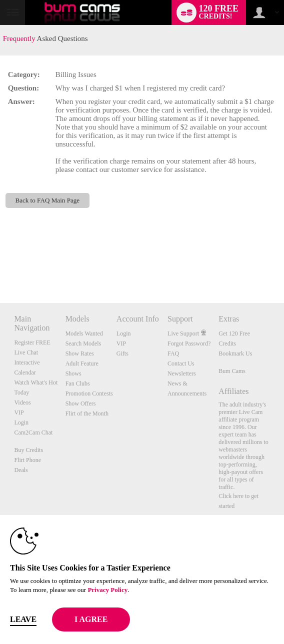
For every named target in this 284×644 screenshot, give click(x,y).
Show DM (0, 266)
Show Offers (81, 403)
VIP (19, 412)
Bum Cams (232, 371)
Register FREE (32, 342)
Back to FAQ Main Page (47, 200)
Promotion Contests (89, 393)
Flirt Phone (27, 460)
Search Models (83, 343)
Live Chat (26, 352)
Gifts (122, 353)
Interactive (27, 362)
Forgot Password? (189, 343)
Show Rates (80, 353)
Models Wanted (84, 333)
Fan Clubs (78, 383)
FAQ (173, 353)
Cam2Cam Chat (33, 432)
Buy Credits (28, 450)
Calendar (25, 372)
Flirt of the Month (87, 413)
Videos (22, 402)
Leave (23, 619)
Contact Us (181, 363)
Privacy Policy (107, 590)
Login (21, 422)
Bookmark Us (235, 353)
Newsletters (182, 373)
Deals (21, 470)
